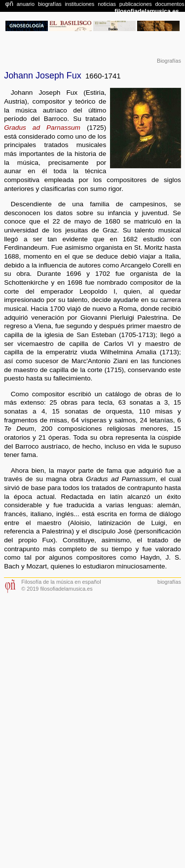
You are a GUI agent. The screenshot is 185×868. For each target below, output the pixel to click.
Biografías (169, 61)
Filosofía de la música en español (61, 582)
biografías (169, 582)
